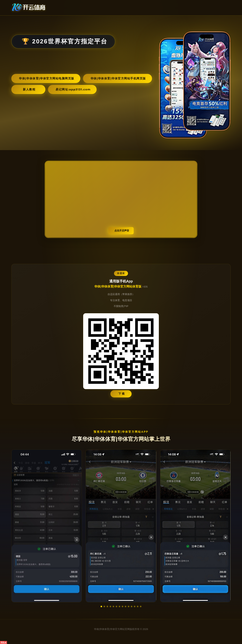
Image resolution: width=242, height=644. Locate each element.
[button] (101, 606)
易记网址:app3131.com (73, 89)
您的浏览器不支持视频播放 (121, 199)
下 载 (122, 394)
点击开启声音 (122, 231)
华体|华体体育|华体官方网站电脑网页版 (47, 78)
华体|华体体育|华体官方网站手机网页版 (118, 78)
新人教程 (29, 89)
